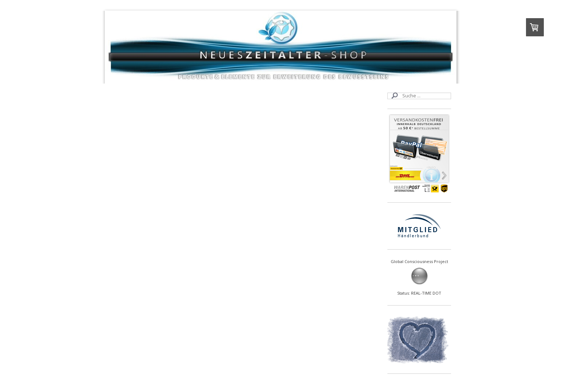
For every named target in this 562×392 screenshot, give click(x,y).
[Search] (419, 96)
